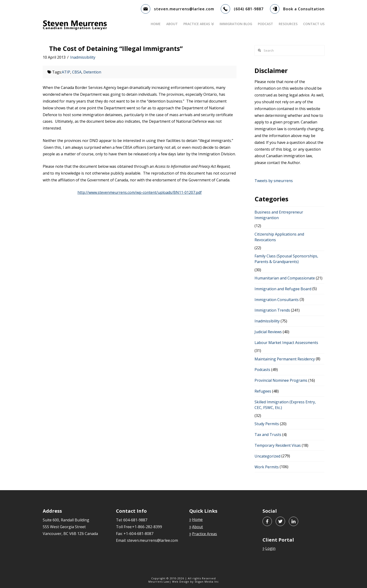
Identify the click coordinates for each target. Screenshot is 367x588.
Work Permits (267, 467)
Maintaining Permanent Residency (285, 359)
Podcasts (262, 370)
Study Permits (267, 424)
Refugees (263, 391)
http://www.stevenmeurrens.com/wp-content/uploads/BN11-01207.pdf (140, 192)
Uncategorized (267, 456)
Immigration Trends (272, 310)
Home (196, 519)
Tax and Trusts (268, 435)
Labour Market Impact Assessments (286, 343)
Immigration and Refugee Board (283, 289)
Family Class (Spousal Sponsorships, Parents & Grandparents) (286, 259)
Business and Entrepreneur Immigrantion (279, 215)
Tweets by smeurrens (274, 181)
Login (269, 548)
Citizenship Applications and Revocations (279, 237)
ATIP (66, 72)
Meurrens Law (159, 582)
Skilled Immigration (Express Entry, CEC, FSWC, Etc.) (285, 405)
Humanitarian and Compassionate (285, 278)
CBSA (77, 72)
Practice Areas (203, 534)
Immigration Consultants (277, 300)
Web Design (181, 582)
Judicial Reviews (268, 332)
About (196, 527)
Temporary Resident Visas (278, 445)
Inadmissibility (83, 57)
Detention (92, 72)
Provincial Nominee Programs (281, 380)
